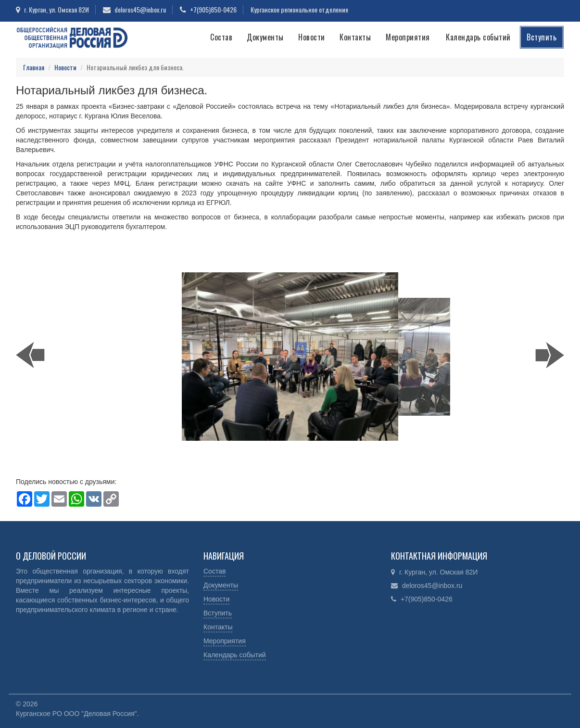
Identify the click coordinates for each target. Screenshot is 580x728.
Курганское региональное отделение (299, 9)
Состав (221, 37)
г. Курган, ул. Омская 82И (57, 9)
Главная (34, 67)
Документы (265, 37)
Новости (312, 37)
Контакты (355, 37)
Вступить (542, 37)
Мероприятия (408, 37)
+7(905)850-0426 (213, 9)
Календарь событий (478, 37)
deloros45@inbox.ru (140, 9)
